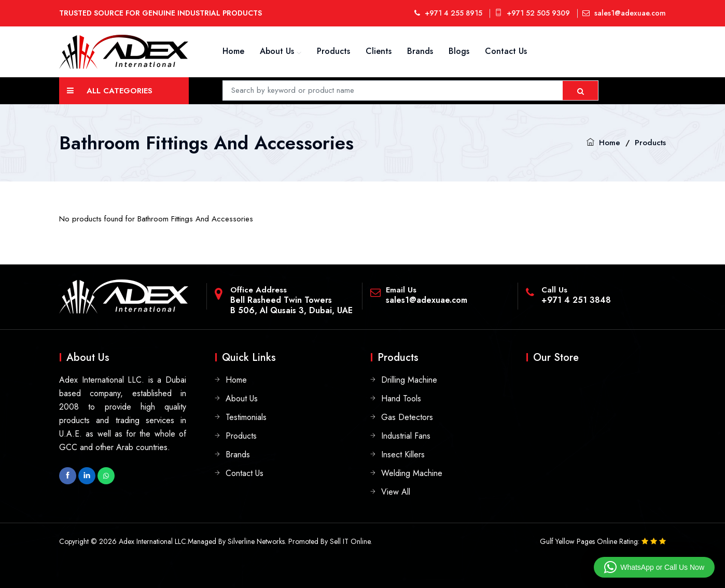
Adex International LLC (152, 541)
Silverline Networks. (257, 541)
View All (396, 492)
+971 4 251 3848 (576, 300)
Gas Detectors (407, 417)
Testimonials (246, 417)
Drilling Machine (409, 380)
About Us (277, 51)
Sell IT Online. (351, 541)
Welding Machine (412, 473)
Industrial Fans (406, 436)
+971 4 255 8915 (448, 13)
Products (333, 51)
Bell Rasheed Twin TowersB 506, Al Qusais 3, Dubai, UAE (291, 305)
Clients (379, 51)
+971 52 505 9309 (532, 13)
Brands (420, 51)
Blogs (459, 51)
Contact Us (506, 51)
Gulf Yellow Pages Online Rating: (591, 541)
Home (233, 51)
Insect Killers (403, 454)
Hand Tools (401, 398)
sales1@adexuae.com (624, 13)
